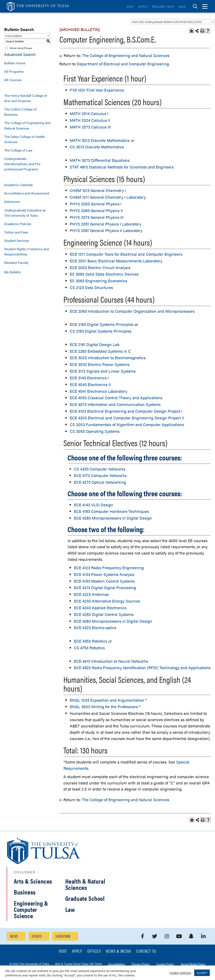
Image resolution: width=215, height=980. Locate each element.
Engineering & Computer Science (31, 909)
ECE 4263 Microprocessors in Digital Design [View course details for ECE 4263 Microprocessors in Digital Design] (113, 518)
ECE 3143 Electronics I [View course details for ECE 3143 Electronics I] (89, 378)
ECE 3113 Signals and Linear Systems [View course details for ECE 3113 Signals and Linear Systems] (103, 371)
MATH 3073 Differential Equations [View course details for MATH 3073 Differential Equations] (100, 160)
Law (70, 909)
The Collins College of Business (20, 112)
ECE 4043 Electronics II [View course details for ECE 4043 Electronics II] (90, 384)
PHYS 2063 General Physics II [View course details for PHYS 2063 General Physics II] (96, 211)
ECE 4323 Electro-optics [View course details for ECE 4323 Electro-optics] (95, 628)
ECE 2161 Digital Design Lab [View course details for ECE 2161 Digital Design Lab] (95, 344)
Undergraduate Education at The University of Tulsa (25, 213)
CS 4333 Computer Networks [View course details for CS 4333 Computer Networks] (100, 469)
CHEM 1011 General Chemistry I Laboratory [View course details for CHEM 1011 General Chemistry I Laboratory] (108, 197)
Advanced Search (20, 54)
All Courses (13, 80)
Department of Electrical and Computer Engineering (123, 64)
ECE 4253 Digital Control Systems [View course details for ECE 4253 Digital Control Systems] (104, 614)
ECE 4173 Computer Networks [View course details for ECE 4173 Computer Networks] (100, 475)
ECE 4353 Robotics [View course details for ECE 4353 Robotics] (90, 641)
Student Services (17, 240)
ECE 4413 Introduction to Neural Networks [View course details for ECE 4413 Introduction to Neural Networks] (111, 661)
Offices (94, 951)
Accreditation (117, 964)
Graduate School (85, 898)
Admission (12, 202)
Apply (143, 6)
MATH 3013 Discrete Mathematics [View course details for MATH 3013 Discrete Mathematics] (100, 140)
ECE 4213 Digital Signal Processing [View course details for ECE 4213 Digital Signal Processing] (105, 588)
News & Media (119, 951)
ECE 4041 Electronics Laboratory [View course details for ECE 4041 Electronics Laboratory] (98, 391)
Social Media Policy (193, 964)
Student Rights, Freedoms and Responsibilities (26, 251)
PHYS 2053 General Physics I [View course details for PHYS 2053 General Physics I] (96, 204)
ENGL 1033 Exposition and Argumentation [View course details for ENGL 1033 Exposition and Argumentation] (107, 700)
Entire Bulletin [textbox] (14, 36)
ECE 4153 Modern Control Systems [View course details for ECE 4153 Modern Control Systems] (104, 581)
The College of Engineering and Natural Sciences (27, 125)
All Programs (14, 71)
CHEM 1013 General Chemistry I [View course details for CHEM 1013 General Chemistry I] (98, 190)
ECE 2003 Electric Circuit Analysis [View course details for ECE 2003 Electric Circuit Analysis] (100, 268)
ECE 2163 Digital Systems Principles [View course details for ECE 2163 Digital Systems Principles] (102, 324)
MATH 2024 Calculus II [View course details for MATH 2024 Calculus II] (90, 120)
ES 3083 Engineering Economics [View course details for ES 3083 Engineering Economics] (98, 281)
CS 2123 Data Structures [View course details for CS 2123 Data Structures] (91, 287)
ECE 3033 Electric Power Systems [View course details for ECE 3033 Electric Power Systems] (100, 364)
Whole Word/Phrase (21, 48)
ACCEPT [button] (202, 973)
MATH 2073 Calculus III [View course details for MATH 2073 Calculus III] (90, 127)
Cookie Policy (165, 964)
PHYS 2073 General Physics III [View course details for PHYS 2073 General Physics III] (97, 217)
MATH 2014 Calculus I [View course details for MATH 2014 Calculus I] (89, 113)
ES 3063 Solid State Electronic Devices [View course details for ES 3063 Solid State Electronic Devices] (104, 274)
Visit (130, 6)
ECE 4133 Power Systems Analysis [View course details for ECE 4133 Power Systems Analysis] (104, 574)
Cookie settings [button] (180, 973)
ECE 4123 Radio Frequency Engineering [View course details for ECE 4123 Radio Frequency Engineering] (109, 568)
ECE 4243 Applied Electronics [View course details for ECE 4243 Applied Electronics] (100, 608)
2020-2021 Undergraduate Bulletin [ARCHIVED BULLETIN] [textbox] (167, 22)
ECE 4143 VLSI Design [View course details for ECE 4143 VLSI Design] (94, 505)
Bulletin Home (15, 63)
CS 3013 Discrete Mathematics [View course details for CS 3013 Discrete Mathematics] (97, 147)
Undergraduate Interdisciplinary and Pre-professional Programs (23, 164)
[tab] (195, 6)
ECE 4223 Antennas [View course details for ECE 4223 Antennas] (91, 594)
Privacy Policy (141, 964)
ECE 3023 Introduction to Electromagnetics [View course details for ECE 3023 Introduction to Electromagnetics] (108, 358)
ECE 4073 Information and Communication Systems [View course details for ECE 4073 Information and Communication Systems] (115, 404)
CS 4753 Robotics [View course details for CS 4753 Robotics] (89, 648)
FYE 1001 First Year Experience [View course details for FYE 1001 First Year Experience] (97, 90)
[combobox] (173, 22)
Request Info (163, 6)
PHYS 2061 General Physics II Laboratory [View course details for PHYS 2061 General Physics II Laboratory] (106, 230)
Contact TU (146, 951)
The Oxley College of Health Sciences (25, 139)
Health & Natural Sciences (85, 884)
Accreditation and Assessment (27, 193)
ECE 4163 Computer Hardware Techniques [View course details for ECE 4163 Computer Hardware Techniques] (111, 511)
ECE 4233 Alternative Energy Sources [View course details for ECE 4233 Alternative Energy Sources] (107, 601)
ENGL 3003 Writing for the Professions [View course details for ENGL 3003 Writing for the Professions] (104, 707)
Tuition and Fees (16, 232)
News (14, 936)
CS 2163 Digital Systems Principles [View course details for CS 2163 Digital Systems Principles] (101, 331)
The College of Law (18, 150)
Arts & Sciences (33, 881)
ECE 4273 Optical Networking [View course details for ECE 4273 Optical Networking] (100, 482)
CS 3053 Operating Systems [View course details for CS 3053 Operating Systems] (95, 431)
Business (25, 892)
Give (182, 6)
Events (37, 936)
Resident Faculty (16, 262)
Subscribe (63, 936)
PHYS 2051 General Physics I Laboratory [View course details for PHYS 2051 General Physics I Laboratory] (106, 224)
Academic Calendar (19, 185)
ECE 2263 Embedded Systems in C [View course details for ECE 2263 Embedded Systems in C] (100, 351)
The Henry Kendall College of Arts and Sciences (26, 98)
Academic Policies (18, 224)
